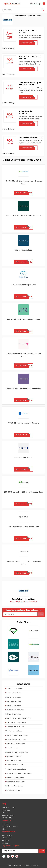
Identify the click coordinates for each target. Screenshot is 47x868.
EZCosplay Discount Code (15, 727)
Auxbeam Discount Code (15, 710)
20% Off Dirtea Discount (23, 457)
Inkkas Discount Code (14, 760)
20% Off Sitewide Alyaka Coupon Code (23, 527)
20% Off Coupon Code (23, 250)
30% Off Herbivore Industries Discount (23, 423)
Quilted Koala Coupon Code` (16, 769)
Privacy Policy (7, 818)
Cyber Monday (7, 835)
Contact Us (6, 810)
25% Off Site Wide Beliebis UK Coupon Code (23, 215)
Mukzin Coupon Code (13, 714)
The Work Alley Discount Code (17, 735)
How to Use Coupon (9, 807)
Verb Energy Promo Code (15, 782)
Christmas (6, 840)
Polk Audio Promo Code (14, 786)
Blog (4, 829)
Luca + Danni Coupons (14, 790)
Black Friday (36, 4)
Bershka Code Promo (14, 705)
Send (41, 614)
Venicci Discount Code (14, 731)
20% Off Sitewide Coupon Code (23, 285)
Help (4, 804)
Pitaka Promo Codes (13, 697)
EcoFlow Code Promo (14, 693)
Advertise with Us (8, 815)
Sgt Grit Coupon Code (14, 756)
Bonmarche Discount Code (15, 744)
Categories (6, 824)
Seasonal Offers (9, 832)
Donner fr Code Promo (14, 689)
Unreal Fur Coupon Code (15, 765)
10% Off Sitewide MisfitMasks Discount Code (23, 388)
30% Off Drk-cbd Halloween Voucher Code (23, 319)
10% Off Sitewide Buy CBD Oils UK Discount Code (23, 492)
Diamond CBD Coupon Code (16, 722)
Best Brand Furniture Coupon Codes (19, 773)
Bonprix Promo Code (13, 701)
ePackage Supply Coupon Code (17, 752)
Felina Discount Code (13, 748)
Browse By (7, 820)
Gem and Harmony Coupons (16, 739)
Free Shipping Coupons (10, 826)
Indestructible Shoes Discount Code (19, 718)
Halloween (6, 843)
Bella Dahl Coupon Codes (15, 777)
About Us (5, 813)
